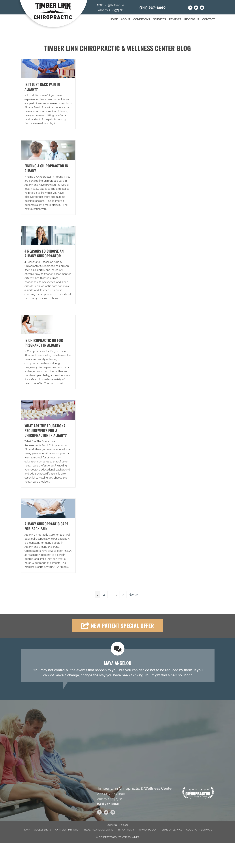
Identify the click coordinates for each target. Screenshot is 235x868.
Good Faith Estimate (199, 830)
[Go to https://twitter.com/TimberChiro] (196, 8)
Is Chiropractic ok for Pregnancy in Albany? (44, 343)
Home (114, 19)
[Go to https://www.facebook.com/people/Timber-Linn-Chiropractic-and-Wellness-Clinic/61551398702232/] (190, 8)
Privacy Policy (147, 830)
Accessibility (43, 830)
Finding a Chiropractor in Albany (46, 168)
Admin (27, 830)
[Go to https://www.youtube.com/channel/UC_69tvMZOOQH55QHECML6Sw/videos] (202, 8)
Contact (209, 19)
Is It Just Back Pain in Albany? (42, 87)
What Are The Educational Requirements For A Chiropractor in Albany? (46, 430)
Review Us (192, 19)
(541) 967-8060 (152, 8)
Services (159, 19)
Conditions (142, 19)
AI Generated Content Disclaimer (118, 837)
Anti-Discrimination (68, 830)
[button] (118, 626)
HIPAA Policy (126, 830)
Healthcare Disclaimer (99, 830)
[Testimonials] (118, 665)
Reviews (175, 19)
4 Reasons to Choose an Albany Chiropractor (44, 253)
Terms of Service (171, 830)
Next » (133, 595)
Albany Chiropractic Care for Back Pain (46, 526)
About (126, 19)
